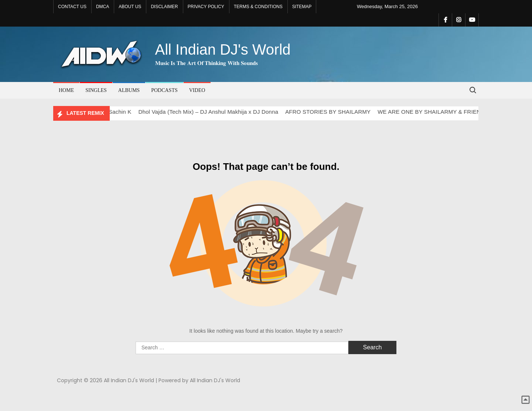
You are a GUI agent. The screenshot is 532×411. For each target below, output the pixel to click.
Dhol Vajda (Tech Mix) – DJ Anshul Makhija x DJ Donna (212, 112)
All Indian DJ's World (223, 49)
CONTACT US (72, 7)
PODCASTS (164, 90)
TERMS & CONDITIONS (258, 7)
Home (66, 90)
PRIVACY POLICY (206, 7)
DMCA (103, 7)
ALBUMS (129, 90)
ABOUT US (130, 7)
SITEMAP (302, 7)
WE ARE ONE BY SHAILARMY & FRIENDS (437, 112)
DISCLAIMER (164, 7)
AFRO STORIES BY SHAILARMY (332, 112)
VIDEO (197, 90)
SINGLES (96, 90)
